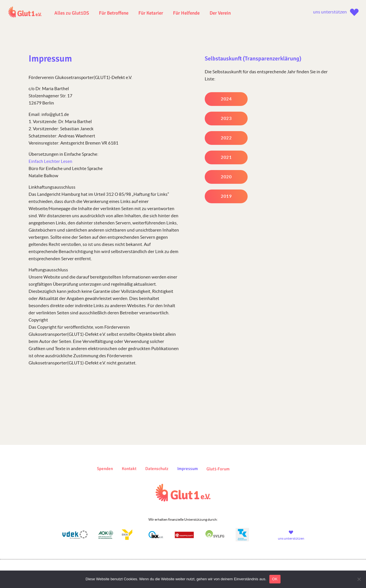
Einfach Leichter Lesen (50, 161)
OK (275, 579)
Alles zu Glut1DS (72, 13)
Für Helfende (186, 13)
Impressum (188, 469)
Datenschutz (157, 469)
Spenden (105, 469)
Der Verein (220, 13)
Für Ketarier (151, 13)
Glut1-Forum (218, 469)
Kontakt (129, 469)
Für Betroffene (114, 13)
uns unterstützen (330, 12)
